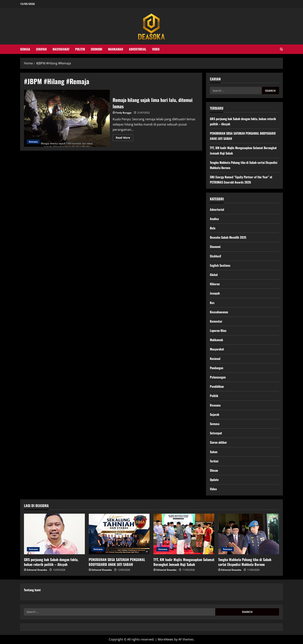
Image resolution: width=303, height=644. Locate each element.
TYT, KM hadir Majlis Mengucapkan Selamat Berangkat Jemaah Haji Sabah (184, 562)
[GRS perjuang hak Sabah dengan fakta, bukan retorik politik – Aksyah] (54, 534)
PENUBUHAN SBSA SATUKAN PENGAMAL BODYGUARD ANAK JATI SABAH (117, 562)
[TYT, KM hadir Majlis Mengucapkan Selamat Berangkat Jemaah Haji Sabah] (184, 534)
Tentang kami (32, 590)
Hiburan (215, 284)
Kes (212, 303)
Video (156, 49)
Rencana (215, 405)
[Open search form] (281, 49)
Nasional (215, 359)
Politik (80, 49)
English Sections (220, 265)
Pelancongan (218, 377)
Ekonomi (97, 49)
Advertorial (138, 49)
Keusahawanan (219, 312)
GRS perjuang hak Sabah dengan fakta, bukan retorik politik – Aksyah (51, 562)
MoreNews (166, 639)
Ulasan (214, 470)
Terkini (214, 461)
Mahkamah (116, 49)
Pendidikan (217, 386)
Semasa (25, 49)
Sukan (214, 452)
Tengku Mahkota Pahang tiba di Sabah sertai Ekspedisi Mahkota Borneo (245, 562)
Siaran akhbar (218, 442)
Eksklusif (215, 256)
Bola (213, 228)
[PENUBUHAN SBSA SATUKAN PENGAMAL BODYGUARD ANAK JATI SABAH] (119, 534)
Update (214, 480)
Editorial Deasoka (37, 570)
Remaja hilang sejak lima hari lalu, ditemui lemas (67, 118)
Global (214, 275)
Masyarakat (61, 49)
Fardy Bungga (123, 113)
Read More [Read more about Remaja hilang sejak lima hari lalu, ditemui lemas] (124, 138)
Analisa (214, 219)
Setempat (216, 433)
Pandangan (217, 368)
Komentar (216, 321)
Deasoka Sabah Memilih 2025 (228, 237)
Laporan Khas (218, 331)
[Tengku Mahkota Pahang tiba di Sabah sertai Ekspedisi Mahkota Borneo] (249, 534)
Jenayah (41, 49)
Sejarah (214, 414)
